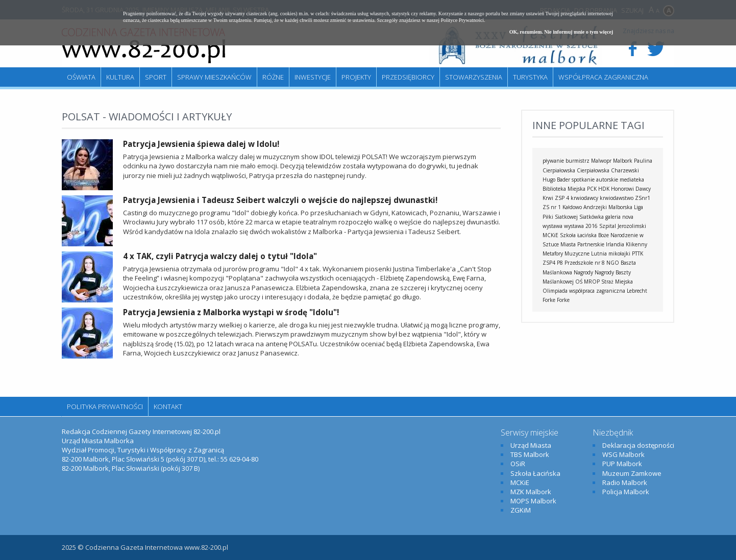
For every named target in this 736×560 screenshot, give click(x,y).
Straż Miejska (617, 282)
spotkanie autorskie (595, 180)
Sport (156, 77)
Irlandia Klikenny (627, 244)
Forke (563, 300)
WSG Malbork (623, 454)
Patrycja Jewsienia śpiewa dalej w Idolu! (201, 144)
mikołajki (619, 253)
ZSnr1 (643, 198)
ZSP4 (549, 263)
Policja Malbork (626, 492)
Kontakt (168, 406)
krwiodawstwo (617, 198)
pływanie (553, 161)
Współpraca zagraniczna (603, 77)
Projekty (356, 77)
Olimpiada (555, 291)
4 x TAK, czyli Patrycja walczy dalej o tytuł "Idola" (220, 256)
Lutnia (599, 253)
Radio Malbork (625, 482)
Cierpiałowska (593, 170)
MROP (592, 282)
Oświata (81, 77)
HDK (604, 189)
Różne (273, 77)
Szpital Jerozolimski (623, 226)
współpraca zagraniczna (597, 291)
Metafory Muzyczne (566, 253)
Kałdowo (572, 207)
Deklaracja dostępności (638, 445)
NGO (613, 263)
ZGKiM (521, 510)
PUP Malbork (622, 464)
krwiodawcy (584, 198)
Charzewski (625, 170)
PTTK (637, 253)
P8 (560, 263)
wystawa (553, 226)
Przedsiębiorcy (408, 77)
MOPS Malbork (533, 501)
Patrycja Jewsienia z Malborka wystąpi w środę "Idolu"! (231, 312)
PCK (592, 189)
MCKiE (550, 235)
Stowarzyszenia (474, 77)
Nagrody (583, 272)
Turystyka (530, 77)
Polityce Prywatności (462, 20)
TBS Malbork (530, 454)
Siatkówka (592, 217)
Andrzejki (595, 207)
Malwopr (601, 161)
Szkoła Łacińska (578, 235)
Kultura (120, 77)
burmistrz (578, 161)
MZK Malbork (531, 492)
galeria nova (619, 217)
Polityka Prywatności (105, 406)
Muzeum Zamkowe (632, 473)
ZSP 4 (562, 198)
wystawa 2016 (581, 226)
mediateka (632, 180)
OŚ (579, 282)
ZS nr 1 (552, 207)
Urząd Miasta (531, 445)
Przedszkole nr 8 (585, 263)
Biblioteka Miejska (564, 189)
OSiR (518, 464)
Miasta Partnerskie (582, 244)
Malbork (623, 161)
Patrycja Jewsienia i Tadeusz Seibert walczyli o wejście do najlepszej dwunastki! (280, 200)
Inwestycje (313, 77)
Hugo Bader (556, 180)
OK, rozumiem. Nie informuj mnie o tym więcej (561, 32)
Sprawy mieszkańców (214, 77)
